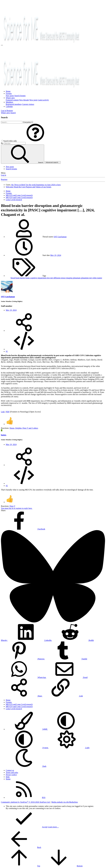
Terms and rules (12, 772)
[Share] (24, 331)
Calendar (9, 106)
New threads (24, 100)
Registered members (14, 104)
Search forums (20, 96)
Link (3, 412)
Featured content (12, 100)
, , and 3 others (24, 428)
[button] (35, 141)
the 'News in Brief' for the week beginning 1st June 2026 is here (36, 185)
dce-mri (50, 278)
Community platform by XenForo (26, 802)
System (27, 748)
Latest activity (43, 100)
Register (4, 179)
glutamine (85, 278)
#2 (7, 486)
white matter (97, 278)
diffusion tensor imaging (63, 278)
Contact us (10, 770)
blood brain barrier (18, 278)
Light (69, 748)
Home (8, 91)
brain (28, 278)
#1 (7, 351)
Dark (26, 766)
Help (8, 777)
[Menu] (2, 45)
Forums (9, 93)
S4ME (27, 729)
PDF (8, 412)
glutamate (77, 278)
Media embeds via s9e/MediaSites (65, 802)
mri (91, 278)
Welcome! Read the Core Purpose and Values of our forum (28, 187)
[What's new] (6, 113)
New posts (10, 96)
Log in (3, 175)
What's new (10, 98)
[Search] (13, 113)
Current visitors (28, 104)
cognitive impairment (39, 278)
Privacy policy (11, 775)
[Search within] (28, 122)
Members (9, 102)
